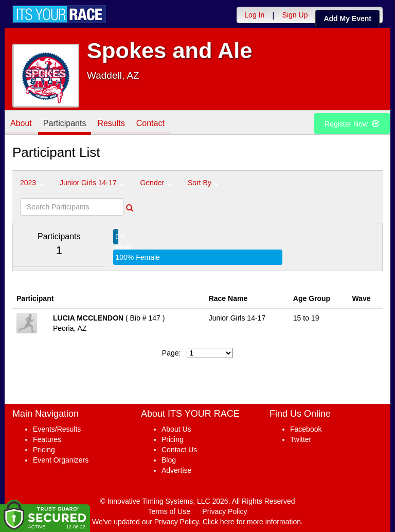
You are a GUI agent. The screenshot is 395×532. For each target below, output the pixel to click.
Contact (150, 123)
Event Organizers (61, 460)
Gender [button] (156, 183)
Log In (254, 15)
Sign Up (295, 15)
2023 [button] (32, 183)
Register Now (352, 124)
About (21, 123)
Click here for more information (252, 522)
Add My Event (347, 19)
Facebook (306, 429)
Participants (65, 123)
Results (111, 123)
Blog (169, 460)
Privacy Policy (225, 511)
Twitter (301, 439)
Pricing (44, 450)
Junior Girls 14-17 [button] (92, 183)
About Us (176, 429)
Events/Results (57, 429)
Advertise (176, 470)
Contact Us (179, 450)
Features (47, 439)
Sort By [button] (203, 183)
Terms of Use (169, 511)
